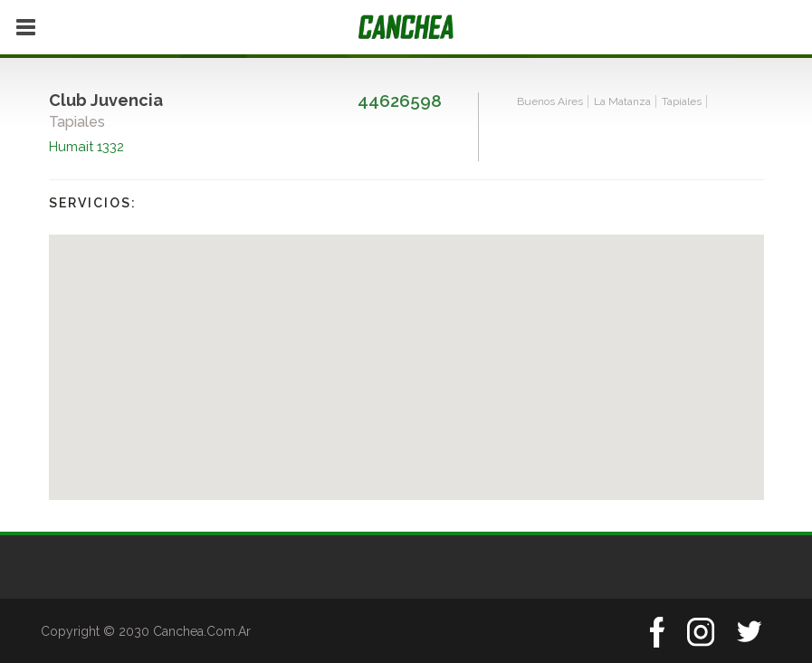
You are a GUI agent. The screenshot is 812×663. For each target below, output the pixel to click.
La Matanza (622, 101)
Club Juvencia (106, 100)
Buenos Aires (550, 101)
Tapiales (682, 101)
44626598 (400, 101)
